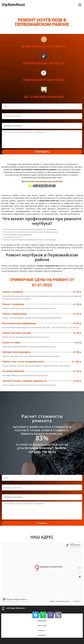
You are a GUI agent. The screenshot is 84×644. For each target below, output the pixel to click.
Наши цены (42, 621)
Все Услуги (42, 626)
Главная (42, 616)
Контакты (42, 635)
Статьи (42, 630)
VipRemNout (13, 5)
